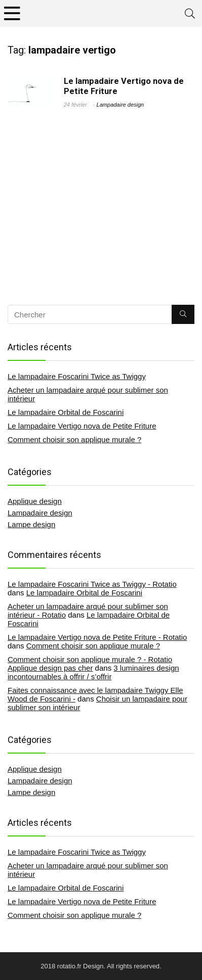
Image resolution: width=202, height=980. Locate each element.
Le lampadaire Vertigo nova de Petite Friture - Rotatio (97, 637)
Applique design (35, 501)
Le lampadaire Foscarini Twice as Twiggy (77, 376)
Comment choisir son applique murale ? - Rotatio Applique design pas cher (90, 664)
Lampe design (31, 524)
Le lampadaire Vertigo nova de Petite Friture (82, 426)
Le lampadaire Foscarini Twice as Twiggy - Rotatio (92, 584)
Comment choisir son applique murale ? (74, 439)
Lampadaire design (120, 105)
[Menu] (12, 13)
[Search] (190, 13)
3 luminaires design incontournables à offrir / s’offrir (93, 672)
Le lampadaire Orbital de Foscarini (66, 412)
